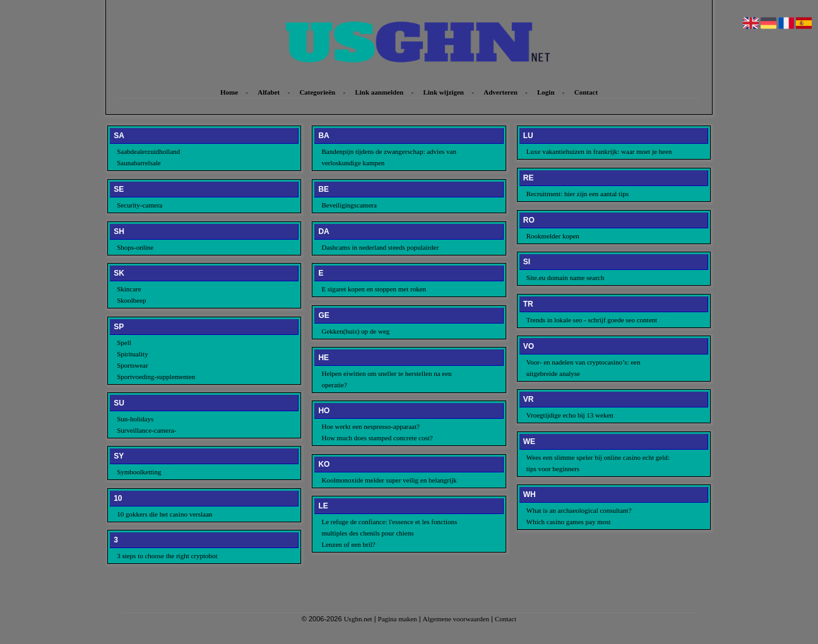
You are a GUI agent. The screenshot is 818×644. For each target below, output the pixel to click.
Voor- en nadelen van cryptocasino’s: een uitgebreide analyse (584, 368)
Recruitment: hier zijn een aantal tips (578, 194)
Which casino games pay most (569, 522)
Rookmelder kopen (553, 236)
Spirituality (133, 354)
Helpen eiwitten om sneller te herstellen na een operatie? (386, 379)
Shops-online (135, 247)
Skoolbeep (131, 300)
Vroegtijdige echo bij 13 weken (570, 415)
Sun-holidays (135, 419)
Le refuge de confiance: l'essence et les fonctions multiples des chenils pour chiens (389, 527)
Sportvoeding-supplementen (156, 377)
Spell (124, 342)
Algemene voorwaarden (456, 619)
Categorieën (317, 92)
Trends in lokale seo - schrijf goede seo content (592, 320)
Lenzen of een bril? (348, 544)
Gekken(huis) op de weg (355, 331)
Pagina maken (398, 619)
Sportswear (133, 365)
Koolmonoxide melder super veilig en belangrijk (389, 480)
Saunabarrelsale (139, 163)
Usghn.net (358, 619)
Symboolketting (139, 472)
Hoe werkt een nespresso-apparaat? (370, 426)
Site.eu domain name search (565, 278)
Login (546, 92)
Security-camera (139, 205)
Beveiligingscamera (349, 205)
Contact (586, 92)
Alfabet (269, 92)
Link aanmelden (379, 92)
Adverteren (501, 92)
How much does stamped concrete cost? (377, 438)
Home (229, 92)
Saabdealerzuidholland (148, 151)
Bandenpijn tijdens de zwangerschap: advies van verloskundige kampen (389, 157)
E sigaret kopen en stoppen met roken (374, 289)
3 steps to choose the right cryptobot (167, 556)
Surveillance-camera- (146, 430)
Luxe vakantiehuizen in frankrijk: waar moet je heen (599, 151)
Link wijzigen (443, 92)
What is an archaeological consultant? (579, 510)
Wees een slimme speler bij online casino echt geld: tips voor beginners (598, 463)
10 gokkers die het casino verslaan (164, 514)
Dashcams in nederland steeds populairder (380, 247)
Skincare (129, 289)
